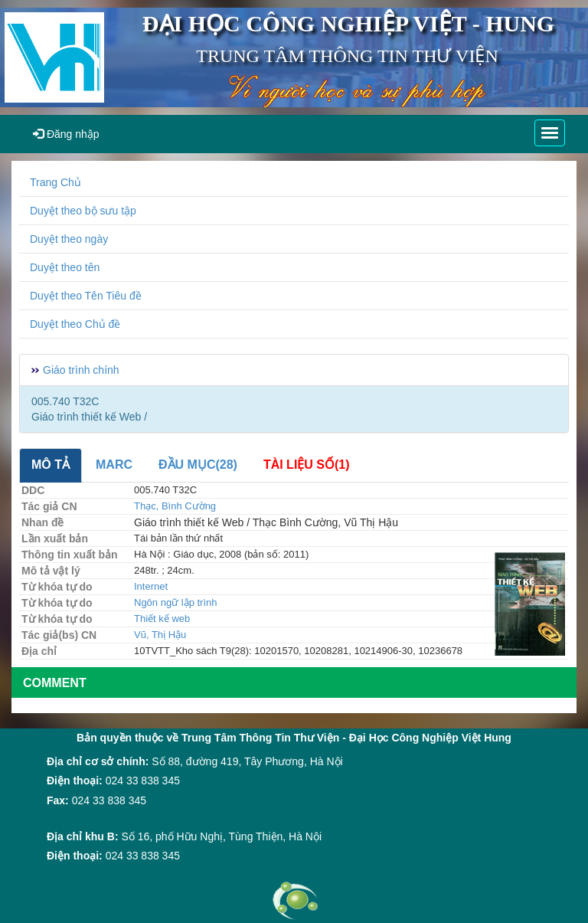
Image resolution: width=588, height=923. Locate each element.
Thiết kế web (162, 619)
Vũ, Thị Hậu (160, 635)
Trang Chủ (56, 182)
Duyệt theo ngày (69, 239)
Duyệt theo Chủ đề (75, 324)
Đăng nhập (66, 134)
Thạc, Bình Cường (175, 506)
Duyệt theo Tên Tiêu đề (86, 296)
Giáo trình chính (81, 370)
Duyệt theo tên (65, 267)
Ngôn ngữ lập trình (176, 602)
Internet (151, 586)
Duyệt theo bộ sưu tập (83, 211)
